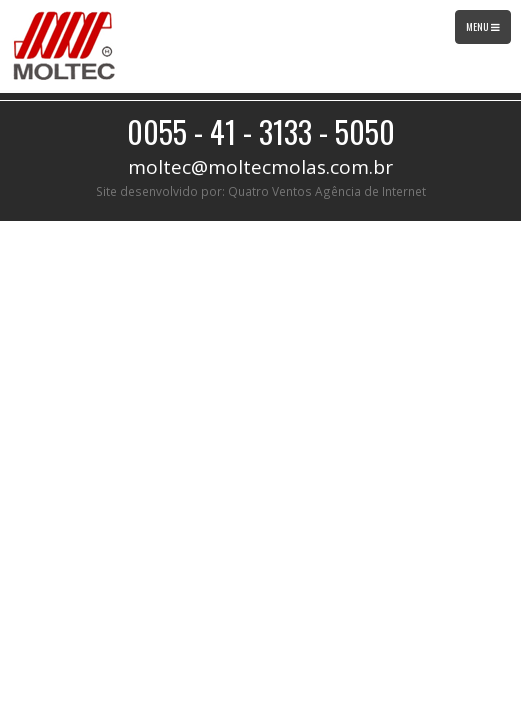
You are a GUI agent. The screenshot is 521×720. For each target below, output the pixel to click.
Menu (488, 31)
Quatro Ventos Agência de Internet (327, 191)
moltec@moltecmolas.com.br (260, 167)
